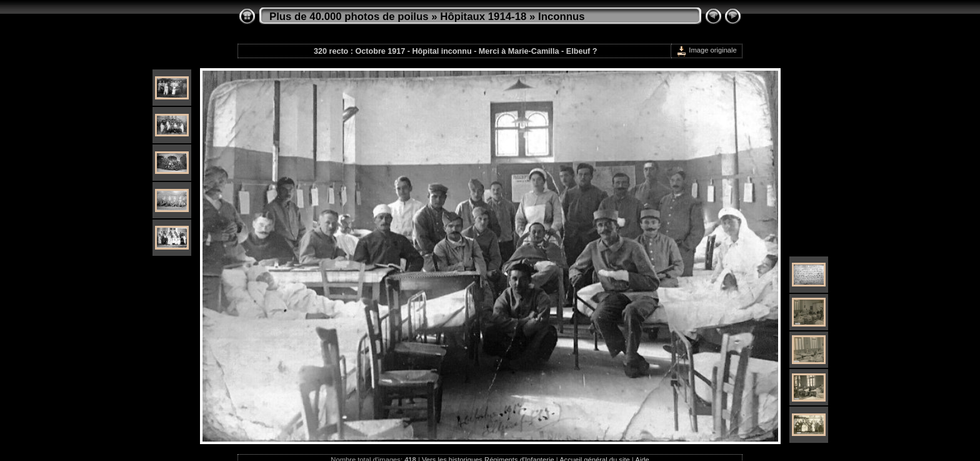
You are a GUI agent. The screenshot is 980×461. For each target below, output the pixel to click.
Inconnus (562, 17)
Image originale (707, 50)
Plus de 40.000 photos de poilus (349, 17)
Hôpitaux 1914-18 (483, 17)
